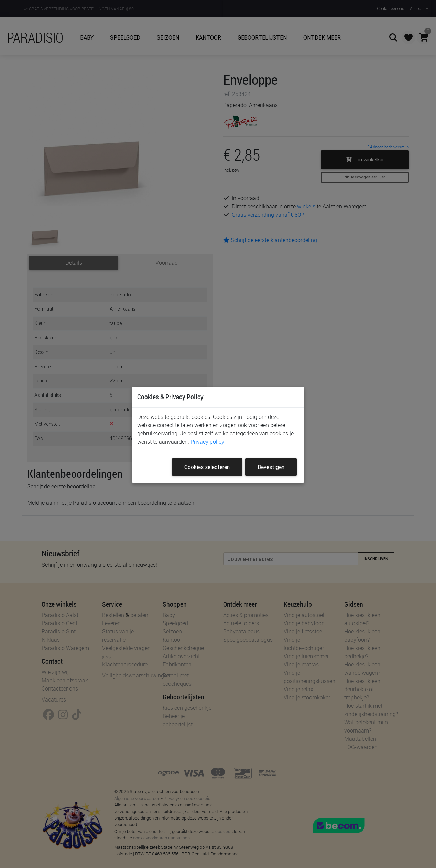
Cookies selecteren (207, 467)
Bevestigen (271, 467)
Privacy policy (207, 442)
